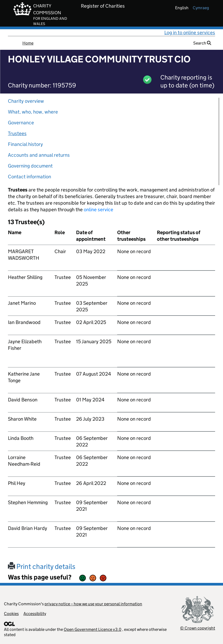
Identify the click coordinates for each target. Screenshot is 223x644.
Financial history (25, 144)
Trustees (17, 133)
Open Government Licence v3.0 (93, 629)
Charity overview (26, 101)
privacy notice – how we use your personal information (93, 604)
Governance (21, 123)
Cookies (11, 614)
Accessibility (35, 614)
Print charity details (42, 566)
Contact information (29, 177)
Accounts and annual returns (39, 155)
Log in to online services (190, 33)
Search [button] (202, 43)
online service (98, 210)
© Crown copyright (198, 628)
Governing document (30, 166)
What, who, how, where (33, 112)
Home (28, 43)
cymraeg (201, 8)
